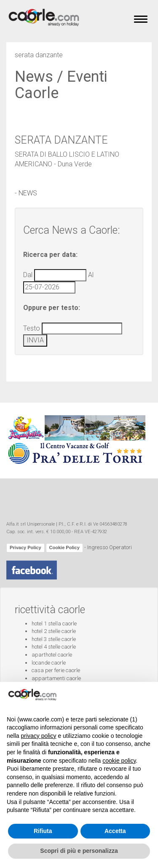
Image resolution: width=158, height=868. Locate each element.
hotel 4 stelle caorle (54, 647)
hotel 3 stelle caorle (54, 639)
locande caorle (49, 663)
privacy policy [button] (38, 736)
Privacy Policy (25, 548)
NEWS (28, 193)
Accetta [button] (115, 831)
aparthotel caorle (52, 655)
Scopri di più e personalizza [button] (79, 851)
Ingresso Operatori (110, 548)
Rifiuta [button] (43, 831)
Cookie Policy (64, 548)
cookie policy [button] (119, 761)
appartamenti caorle (56, 678)
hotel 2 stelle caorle (54, 631)
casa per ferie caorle (56, 670)
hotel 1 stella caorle (54, 624)
